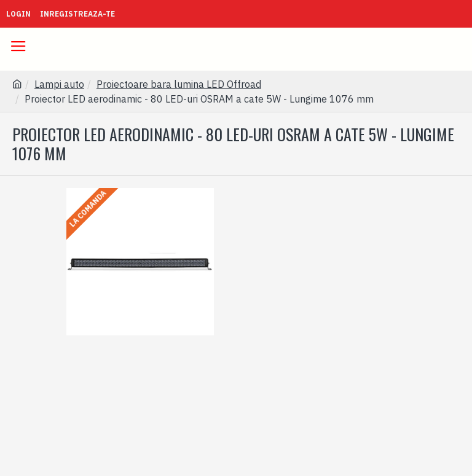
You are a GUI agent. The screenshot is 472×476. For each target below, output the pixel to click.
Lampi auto (59, 84)
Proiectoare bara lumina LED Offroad (179, 84)
